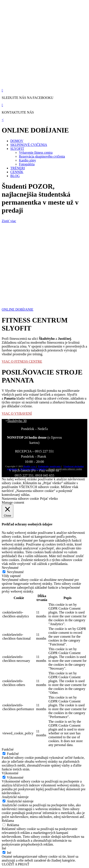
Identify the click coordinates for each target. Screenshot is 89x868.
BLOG (15, 176)
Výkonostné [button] (10, 773)
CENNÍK (17, 172)
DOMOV (17, 141)
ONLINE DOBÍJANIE (18, 309)
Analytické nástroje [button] (15, 797)
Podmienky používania (50, 466)
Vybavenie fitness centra (36, 153)
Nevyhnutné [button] (10, 568)
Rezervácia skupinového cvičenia (42, 156)
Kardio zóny (28, 160)
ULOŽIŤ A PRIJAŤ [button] (15, 864)
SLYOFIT (17, 149)
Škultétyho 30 (17, 421)
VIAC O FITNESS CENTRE (22, 361)
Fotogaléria (27, 164)
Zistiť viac (9, 221)
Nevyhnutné (15, 572)
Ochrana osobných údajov (33, 469)
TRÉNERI (18, 168)
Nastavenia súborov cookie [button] (20, 499)
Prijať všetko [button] (49, 499)
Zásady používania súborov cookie (65, 469)
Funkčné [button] (8, 749)
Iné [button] (4, 848)
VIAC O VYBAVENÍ (17, 413)
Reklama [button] (8, 821)
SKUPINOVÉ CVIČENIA (29, 145)
